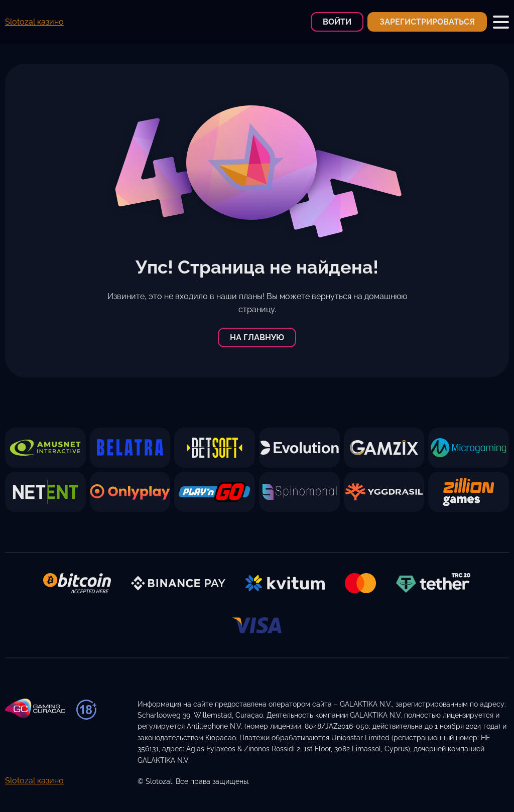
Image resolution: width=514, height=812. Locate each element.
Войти (337, 22)
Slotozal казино (34, 22)
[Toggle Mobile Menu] (501, 22)
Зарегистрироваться (427, 22)
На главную (257, 337)
